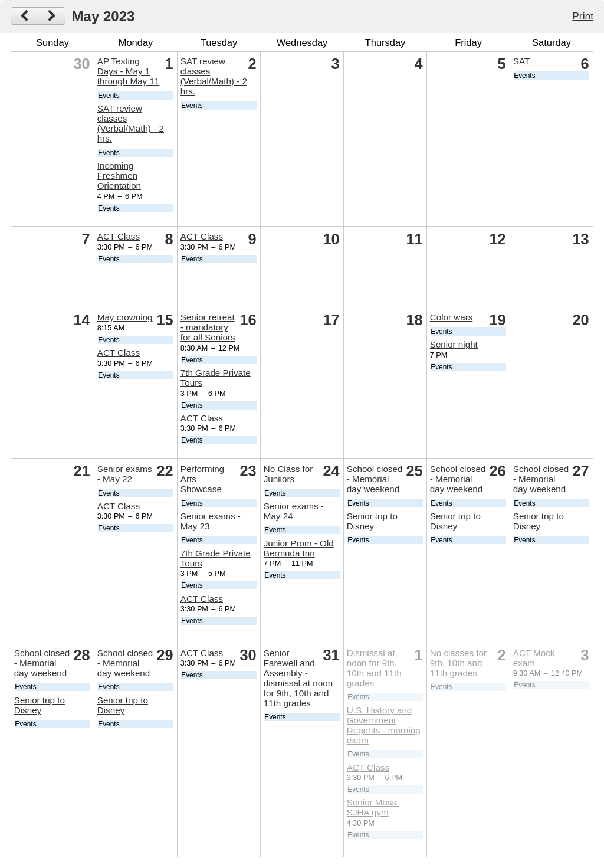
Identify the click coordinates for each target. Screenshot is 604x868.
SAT (521, 61)
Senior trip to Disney (372, 521)
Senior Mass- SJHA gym (373, 807)
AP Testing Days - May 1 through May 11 (129, 71)
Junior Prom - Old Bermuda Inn (299, 548)
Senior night (454, 344)
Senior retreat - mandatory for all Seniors (208, 327)
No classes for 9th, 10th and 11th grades (458, 663)
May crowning (125, 317)
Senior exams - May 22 (125, 474)
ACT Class (119, 236)
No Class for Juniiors (288, 474)
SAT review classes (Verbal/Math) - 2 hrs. (131, 123)
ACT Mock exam (534, 658)
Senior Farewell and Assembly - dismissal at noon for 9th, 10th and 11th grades (298, 678)
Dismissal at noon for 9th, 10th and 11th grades (374, 668)
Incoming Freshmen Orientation (119, 176)
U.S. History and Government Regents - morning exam (384, 725)
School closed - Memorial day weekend (375, 479)
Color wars (452, 317)
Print (583, 16)
